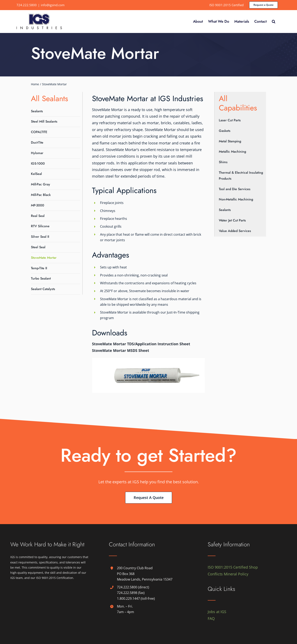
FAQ (211, 618)
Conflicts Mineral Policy (228, 574)
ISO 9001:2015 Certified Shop (233, 567)
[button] (274, 21)
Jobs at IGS (217, 612)
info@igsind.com (53, 5)
